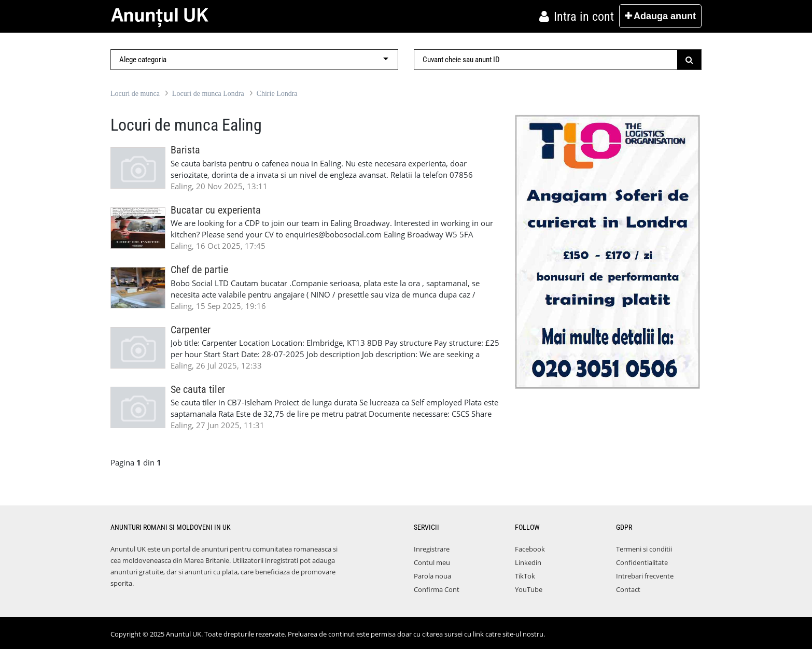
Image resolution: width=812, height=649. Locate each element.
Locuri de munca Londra (208, 94)
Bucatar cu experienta (216, 210)
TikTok (525, 576)
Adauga (660, 16)
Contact (628, 589)
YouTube (529, 589)
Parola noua (432, 576)
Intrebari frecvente (645, 576)
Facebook (530, 549)
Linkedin (528, 562)
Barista (185, 150)
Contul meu (432, 562)
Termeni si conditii (644, 549)
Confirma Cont (437, 589)
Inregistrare (432, 549)
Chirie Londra (277, 94)
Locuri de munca (135, 94)
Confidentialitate (642, 562)
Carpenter (191, 330)
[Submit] (689, 60)
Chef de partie (199, 270)
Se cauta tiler (198, 390)
